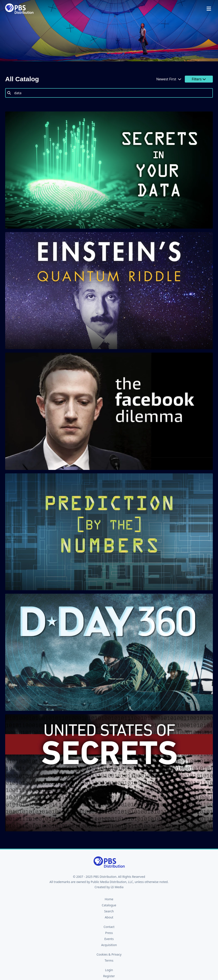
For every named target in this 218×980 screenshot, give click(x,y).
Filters (199, 79)
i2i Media (117, 887)
